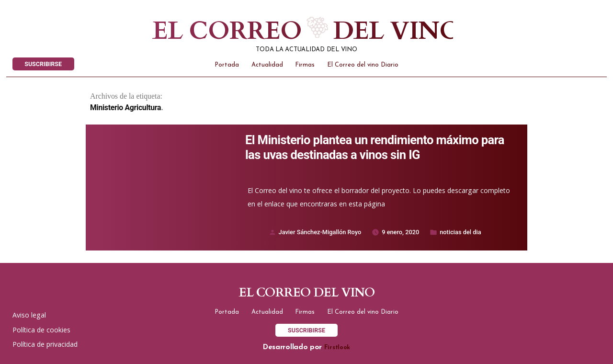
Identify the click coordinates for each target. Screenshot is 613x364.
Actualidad (267, 65)
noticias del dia (460, 232)
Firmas (305, 65)
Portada (227, 65)
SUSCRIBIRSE (43, 64)
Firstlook (337, 347)
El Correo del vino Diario (363, 65)
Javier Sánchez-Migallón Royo (320, 232)
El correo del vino (284, 31)
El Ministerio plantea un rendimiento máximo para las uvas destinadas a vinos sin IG (375, 147)
